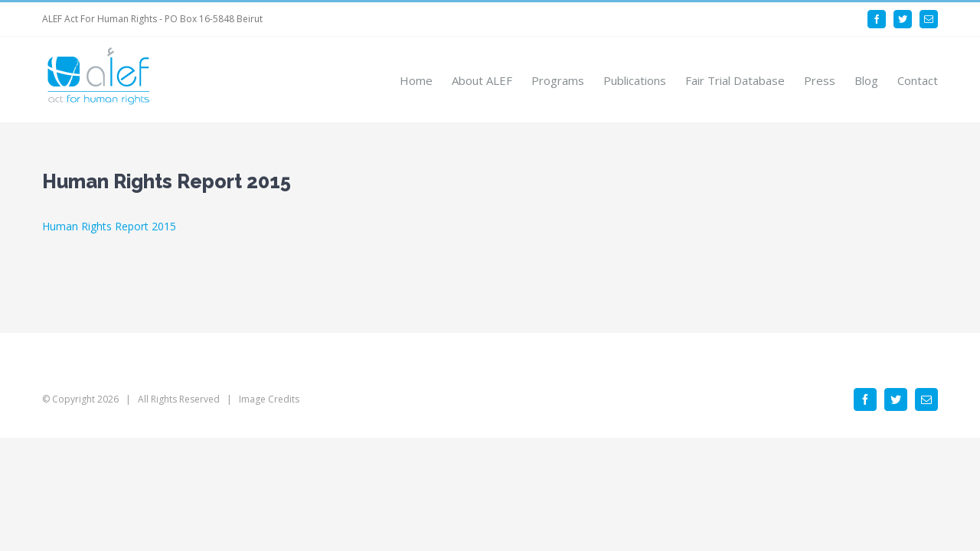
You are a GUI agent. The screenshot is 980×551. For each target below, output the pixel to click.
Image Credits (269, 399)
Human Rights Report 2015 (109, 226)
